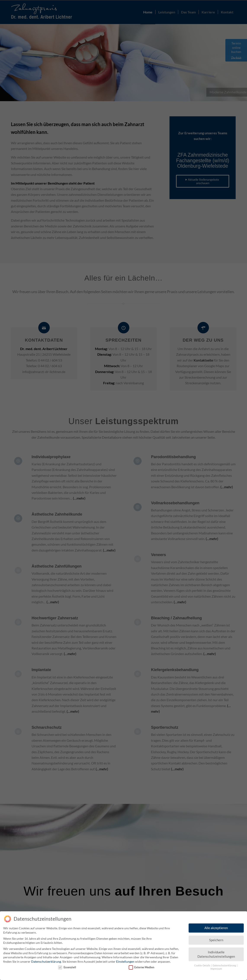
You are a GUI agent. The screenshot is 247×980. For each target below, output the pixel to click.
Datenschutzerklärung (46, 960)
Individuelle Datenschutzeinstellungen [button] (216, 952)
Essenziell (67, 965)
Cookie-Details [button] (202, 964)
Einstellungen (125, 960)
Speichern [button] (216, 938)
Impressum (216, 967)
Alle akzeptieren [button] (216, 926)
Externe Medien (141, 965)
